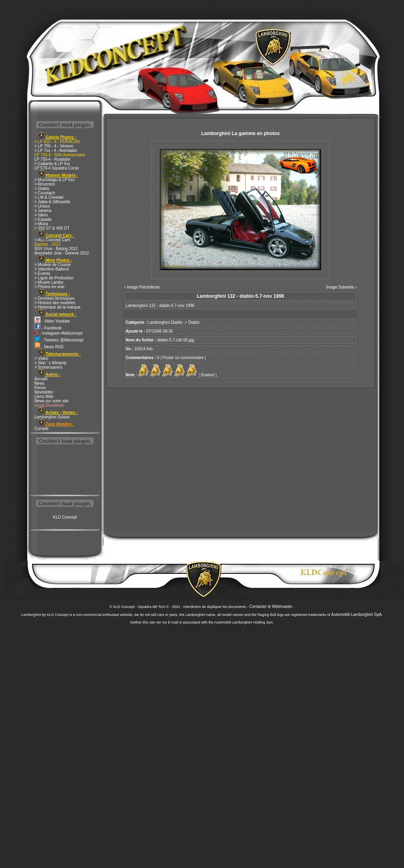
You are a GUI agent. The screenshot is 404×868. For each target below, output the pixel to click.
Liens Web (44, 397)
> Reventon (45, 184)
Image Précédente (143, 287)
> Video (41, 358)
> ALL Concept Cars (52, 240)
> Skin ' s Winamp (50, 363)
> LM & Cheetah (49, 197)
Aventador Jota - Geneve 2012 (62, 253)
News (39, 383)
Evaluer (208, 375)
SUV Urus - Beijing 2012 (56, 249)
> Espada (43, 219)
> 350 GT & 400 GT (52, 228)
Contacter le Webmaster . (272, 607)
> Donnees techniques (55, 298)
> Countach (45, 193)
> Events (42, 274)
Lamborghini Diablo (165, 322)
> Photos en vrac (49, 287)
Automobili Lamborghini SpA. (357, 615)
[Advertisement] (65, 470)
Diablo (194, 322)
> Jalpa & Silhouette (52, 202)
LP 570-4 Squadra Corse (57, 168)
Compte (41, 429)
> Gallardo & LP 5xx (52, 164)
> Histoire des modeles (55, 303)
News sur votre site (52, 401)
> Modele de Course (53, 265)
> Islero (41, 215)
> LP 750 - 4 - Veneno (54, 146)
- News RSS (49, 347)
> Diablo (42, 189)
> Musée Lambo (49, 282)
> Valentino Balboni (52, 269)
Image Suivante (340, 287)
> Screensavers (48, 367)
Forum (40, 388)
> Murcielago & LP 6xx (55, 180)
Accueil (41, 379)
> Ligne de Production (54, 278)
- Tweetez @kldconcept (59, 340)
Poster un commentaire (183, 358)
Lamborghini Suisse (52, 417)
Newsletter (44, 392)
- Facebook (48, 328)
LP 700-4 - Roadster (53, 159)
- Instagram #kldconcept (59, 333)
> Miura (41, 224)
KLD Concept (65, 517)
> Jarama (43, 211)
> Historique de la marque (58, 307)
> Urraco (42, 206)
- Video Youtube (52, 321)
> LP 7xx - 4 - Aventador (56, 150)
